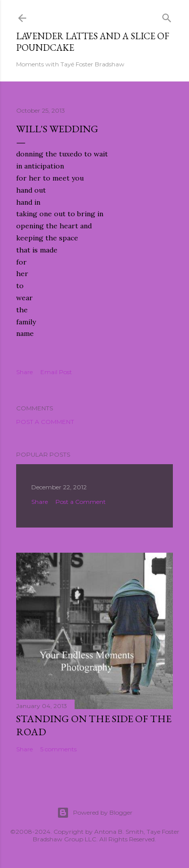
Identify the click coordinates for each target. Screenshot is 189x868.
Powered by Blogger (95, 813)
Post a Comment (45, 422)
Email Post (56, 372)
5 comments (58, 749)
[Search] (167, 16)
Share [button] (24, 372)
